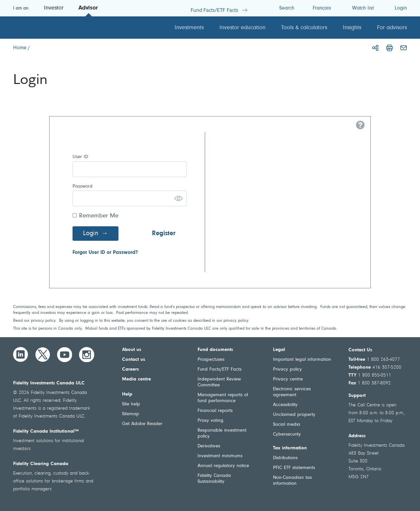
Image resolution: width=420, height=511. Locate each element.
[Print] (389, 48)
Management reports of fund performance (223, 398)
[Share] (375, 48)
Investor (54, 8)
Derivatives (209, 446)
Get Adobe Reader (142, 424)
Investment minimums (220, 456)
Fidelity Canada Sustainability (214, 479)
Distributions (285, 458)
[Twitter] (43, 355)
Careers (130, 369)
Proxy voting (210, 421)
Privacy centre (288, 379)
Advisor (88, 8)
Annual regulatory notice (223, 466)
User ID (80, 157)
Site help (131, 404)
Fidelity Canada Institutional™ (46, 431)
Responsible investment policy (222, 433)
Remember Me (99, 216)
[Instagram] (87, 355)
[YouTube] (65, 355)
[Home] (20, 48)
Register (164, 234)
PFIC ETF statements (294, 468)
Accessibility (285, 405)
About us (132, 350)
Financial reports (215, 411)
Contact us (134, 360)
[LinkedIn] (21, 355)
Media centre (136, 379)
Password (83, 186)
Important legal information (302, 360)
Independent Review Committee (219, 382)
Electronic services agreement (292, 392)
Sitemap (131, 414)
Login (91, 234)
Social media (287, 425)
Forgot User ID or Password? (105, 253)
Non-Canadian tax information (293, 481)
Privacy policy (287, 369)
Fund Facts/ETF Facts (220, 369)
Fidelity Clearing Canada (41, 464)
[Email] (404, 48)
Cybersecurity (287, 434)
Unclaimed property (294, 415)
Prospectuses (211, 360)
